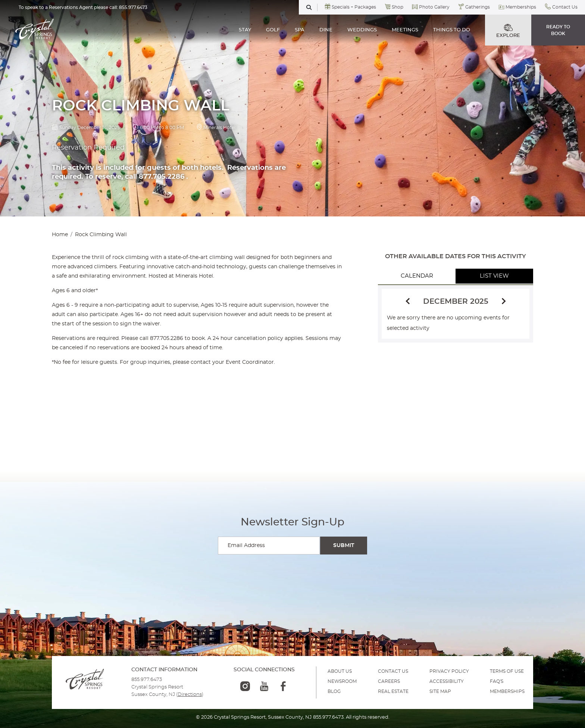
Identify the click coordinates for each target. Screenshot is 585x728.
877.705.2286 (167, 338)
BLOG (334, 691)
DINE (326, 30)
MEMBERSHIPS (507, 691)
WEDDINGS (362, 30)
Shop (398, 7)
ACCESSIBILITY (447, 681)
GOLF (273, 30)
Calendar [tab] (417, 276)
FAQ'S (497, 681)
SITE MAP (440, 691)
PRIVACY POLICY (449, 671)
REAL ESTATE (393, 691)
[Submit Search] (344, 546)
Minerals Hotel (219, 128)
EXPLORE (508, 31)
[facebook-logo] (283, 686)
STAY (245, 30)
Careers (389, 681)
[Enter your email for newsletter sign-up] (269, 546)
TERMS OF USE (507, 671)
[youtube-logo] (264, 686)
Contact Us (565, 7)
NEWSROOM (342, 681)
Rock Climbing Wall (101, 235)
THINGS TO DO (452, 30)
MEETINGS (405, 30)
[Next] (503, 302)
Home (60, 235)
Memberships (521, 7)
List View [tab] (494, 276)
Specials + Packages (354, 7)
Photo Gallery (434, 7)
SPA (300, 30)
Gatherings (478, 7)
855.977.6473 (133, 7)
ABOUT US (340, 671)
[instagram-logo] (245, 686)
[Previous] (409, 301)
